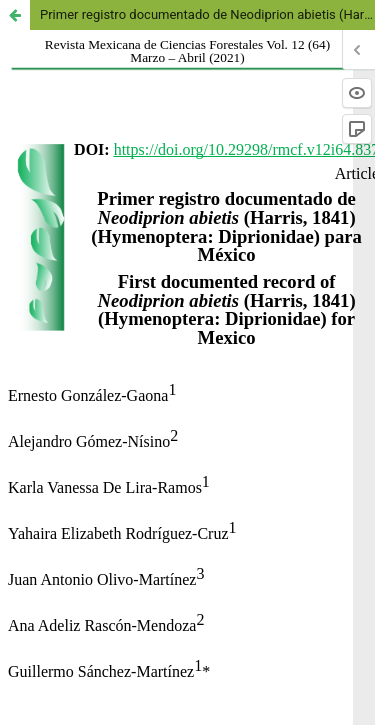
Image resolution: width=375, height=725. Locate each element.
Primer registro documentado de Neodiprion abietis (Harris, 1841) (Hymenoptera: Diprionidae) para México (207, 14)
